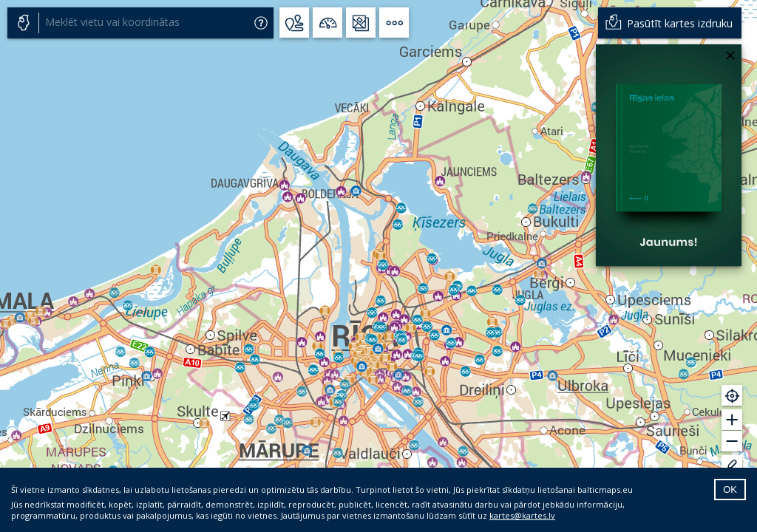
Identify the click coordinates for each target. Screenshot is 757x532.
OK (730, 490)
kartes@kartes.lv (522, 515)
